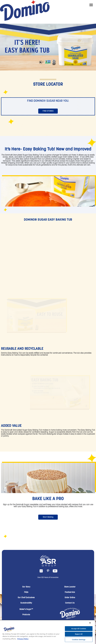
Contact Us (70, 603)
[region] (47, 632)
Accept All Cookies (79, 629)
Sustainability (26, 603)
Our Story (26, 587)
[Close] (90, 623)
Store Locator (70, 587)
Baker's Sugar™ (26, 609)
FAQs (26, 592)
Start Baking (48, 517)
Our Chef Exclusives (26, 598)
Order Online (70, 598)
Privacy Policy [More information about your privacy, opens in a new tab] (23, 639)
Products (26, 615)
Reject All (79, 634)
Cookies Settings (79, 640)
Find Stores (48, 111)
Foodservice (70, 592)
